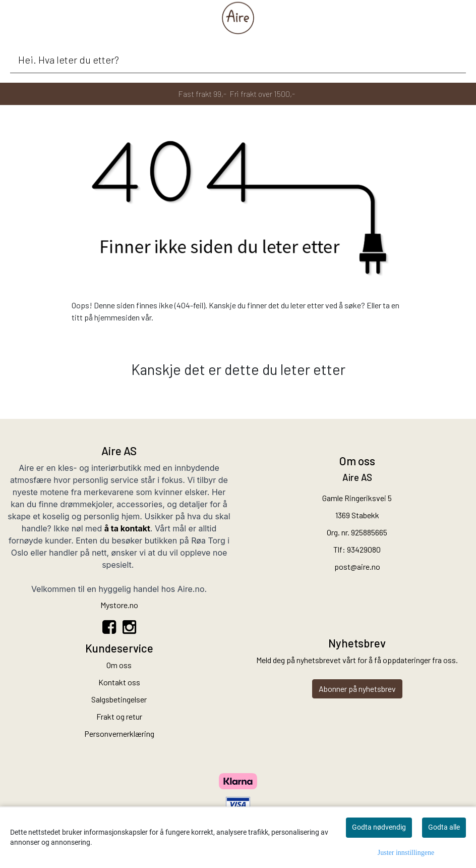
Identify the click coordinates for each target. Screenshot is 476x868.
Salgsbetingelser (119, 699)
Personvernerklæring (119, 734)
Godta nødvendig (379, 827)
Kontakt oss (119, 682)
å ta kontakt (127, 528)
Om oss (119, 665)
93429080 (364, 549)
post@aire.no (357, 566)
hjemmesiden (117, 317)
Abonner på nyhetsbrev (357, 689)
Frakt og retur (119, 716)
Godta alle (444, 827)
